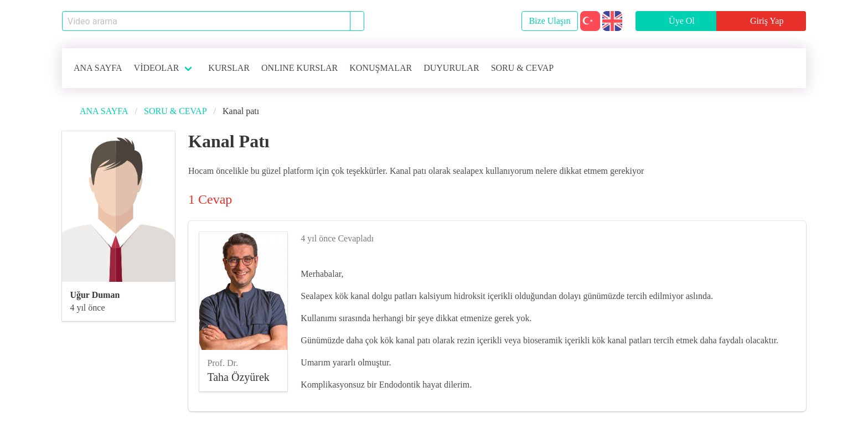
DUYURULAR (451, 68)
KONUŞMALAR (381, 68)
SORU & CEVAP (523, 68)
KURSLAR (229, 68)
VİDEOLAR (157, 68)
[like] (790, 236)
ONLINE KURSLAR (299, 68)
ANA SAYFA (98, 68)
